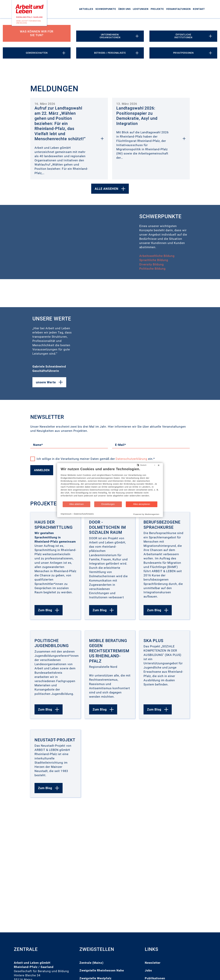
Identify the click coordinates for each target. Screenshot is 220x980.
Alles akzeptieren (142, 504)
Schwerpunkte (106, 9)
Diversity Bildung (152, 264)
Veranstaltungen (178, 9)
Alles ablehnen (76, 504)
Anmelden (42, 470)
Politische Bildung (152, 269)
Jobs (148, 970)
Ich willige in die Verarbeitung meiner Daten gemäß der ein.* (93, 459)
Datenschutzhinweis (84, 514)
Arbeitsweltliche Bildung (157, 256)
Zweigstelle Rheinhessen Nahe (102, 970)
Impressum (66, 514)
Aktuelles (86, 9)
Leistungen (141, 9)
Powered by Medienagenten (146, 514)
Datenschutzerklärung (131, 459)
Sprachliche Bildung (154, 260)
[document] (110, 484)
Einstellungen (108, 504)
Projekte (157, 9)
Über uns (124, 9)
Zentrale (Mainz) (91, 963)
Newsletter (153, 963)
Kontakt (199, 9)
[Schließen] (159, 465)
